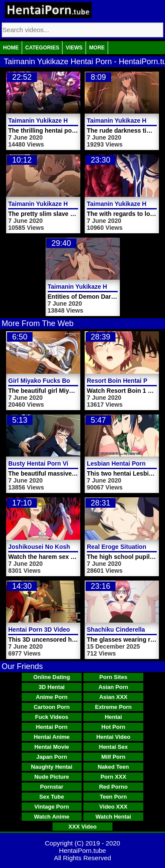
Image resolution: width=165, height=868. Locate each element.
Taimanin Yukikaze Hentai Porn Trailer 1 (65, 204)
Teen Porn (114, 797)
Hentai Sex (113, 747)
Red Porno (113, 787)
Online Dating (52, 677)
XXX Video (83, 827)
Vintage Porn (52, 807)
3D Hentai (52, 687)
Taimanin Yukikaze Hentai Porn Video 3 (64, 121)
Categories (42, 48)
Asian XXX (113, 697)
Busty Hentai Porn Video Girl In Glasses (66, 463)
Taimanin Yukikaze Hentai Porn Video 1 (104, 287)
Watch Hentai (113, 817)
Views (74, 48)
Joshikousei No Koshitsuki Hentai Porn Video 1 (77, 547)
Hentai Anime (52, 737)
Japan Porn (52, 757)
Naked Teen (113, 767)
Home (11, 48)
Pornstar (51, 787)
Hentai (113, 717)
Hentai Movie (52, 747)
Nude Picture (52, 777)
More (97, 48)
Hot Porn (114, 727)
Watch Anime (51, 817)
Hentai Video (114, 737)
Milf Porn (113, 757)
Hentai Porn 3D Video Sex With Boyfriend (68, 630)
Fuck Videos (52, 717)
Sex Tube (52, 797)
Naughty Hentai (51, 767)
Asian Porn (114, 687)
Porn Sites (113, 677)
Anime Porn (52, 697)
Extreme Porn (114, 707)
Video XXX (114, 807)
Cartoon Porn (51, 707)
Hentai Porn (52, 727)
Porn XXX (113, 777)
